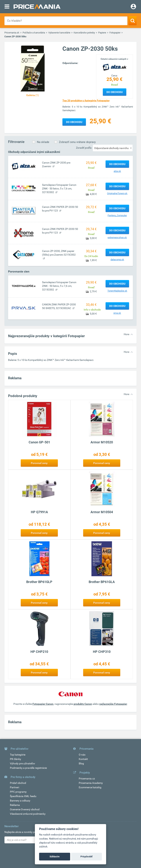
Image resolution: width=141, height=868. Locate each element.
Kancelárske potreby (84, 33)
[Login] (133, 7)
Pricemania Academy (91, 783)
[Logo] (115, 67)
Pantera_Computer (117, 215)
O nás (82, 755)
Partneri (15, 787)
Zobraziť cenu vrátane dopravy (77, 142)
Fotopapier (115, 33)
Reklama (15, 805)
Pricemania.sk (12, 33)
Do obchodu (115, 92)
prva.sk (117, 313)
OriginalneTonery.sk (117, 193)
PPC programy (18, 792)
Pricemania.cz (87, 779)
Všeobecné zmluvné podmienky (28, 814)
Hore (126, 334)
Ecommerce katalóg (90, 787)
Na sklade (43, 142)
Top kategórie (18, 755)
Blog (81, 763)
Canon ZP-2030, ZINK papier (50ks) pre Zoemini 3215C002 (59, 253)
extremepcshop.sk (117, 237)
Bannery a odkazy (20, 801)
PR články (16, 759)
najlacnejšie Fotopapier (113, 704)
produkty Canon (83, 704)
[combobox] (113, 148)
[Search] (133, 21)
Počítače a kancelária (34, 33)
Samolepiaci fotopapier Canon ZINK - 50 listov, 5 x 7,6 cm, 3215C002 (59, 189)
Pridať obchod (18, 783)
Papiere (102, 33)
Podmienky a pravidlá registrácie (28, 768)
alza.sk (117, 171)
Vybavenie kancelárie (59, 33)
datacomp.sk (117, 260)
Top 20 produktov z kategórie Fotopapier (86, 101)
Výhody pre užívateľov (22, 763)
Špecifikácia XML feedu (23, 796)
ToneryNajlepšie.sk (117, 291)
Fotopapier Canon (43, 704)
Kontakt (83, 759)
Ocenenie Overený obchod (25, 809)
